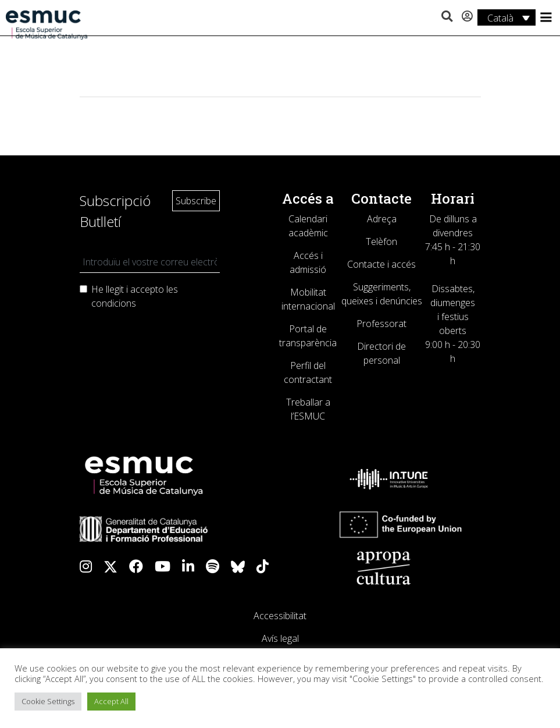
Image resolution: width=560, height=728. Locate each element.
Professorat (381, 324)
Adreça (382, 219)
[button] (447, 17)
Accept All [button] (111, 701)
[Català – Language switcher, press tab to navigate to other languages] (507, 17)
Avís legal (280, 638)
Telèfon (381, 242)
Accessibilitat (280, 616)
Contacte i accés (381, 264)
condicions (114, 303)
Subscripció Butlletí (115, 211)
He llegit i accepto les (135, 296)
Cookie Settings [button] (48, 701)
